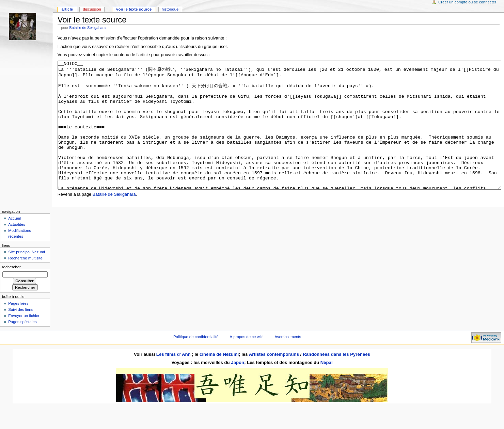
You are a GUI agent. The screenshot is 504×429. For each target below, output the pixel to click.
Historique (170, 9)
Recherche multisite (25, 284)
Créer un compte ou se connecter (467, 2)
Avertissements (288, 362)
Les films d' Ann (174, 380)
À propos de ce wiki (246, 362)
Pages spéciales (22, 347)
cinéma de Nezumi (219, 380)
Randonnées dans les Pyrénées (336, 380)
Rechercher (11, 292)
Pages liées (18, 329)
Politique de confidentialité (196, 362)
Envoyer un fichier (24, 341)
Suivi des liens (21, 335)
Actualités (17, 250)
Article (67, 9)
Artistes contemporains (274, 380)
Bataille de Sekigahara (88, 28)
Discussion (92, 9)
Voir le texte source (134, 9)
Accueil (14, 244)
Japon (238, 388)
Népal (327, 388)
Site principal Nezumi (27, 277)
